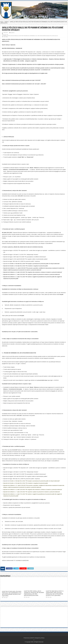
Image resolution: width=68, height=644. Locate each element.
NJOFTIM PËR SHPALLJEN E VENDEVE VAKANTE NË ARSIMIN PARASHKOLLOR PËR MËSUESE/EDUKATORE (34, 593)
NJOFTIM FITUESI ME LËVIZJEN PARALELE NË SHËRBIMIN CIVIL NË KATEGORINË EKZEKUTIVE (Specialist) (12, 594)
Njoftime (7, 22)
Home (2, 22)
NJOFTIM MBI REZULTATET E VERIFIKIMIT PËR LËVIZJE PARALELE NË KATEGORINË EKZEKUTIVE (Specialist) (55, 593)
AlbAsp (43, 638)
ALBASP (32, 638)
